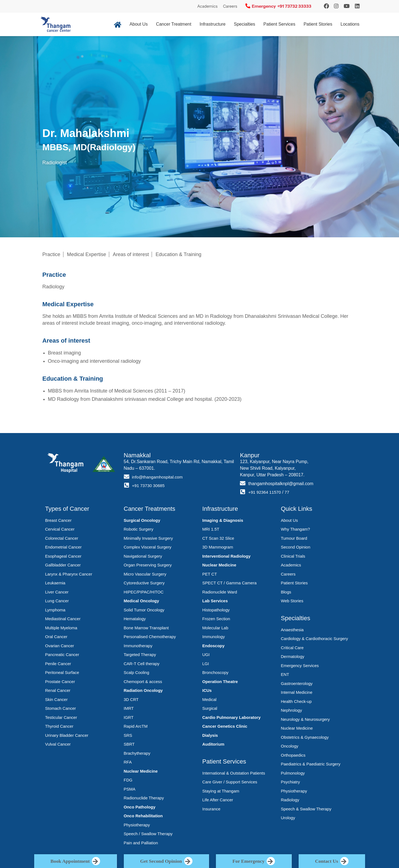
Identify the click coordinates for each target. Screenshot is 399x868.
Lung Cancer (57, 601)
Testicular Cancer (61, 717)
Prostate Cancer (60, 682)
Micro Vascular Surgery (145, 574)
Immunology (214, 637)
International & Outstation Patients (234, 773)
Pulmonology (293, 773)
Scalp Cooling (137, 672)
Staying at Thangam (221, 791)
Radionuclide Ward (220, 592)
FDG (128, 780)
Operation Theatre (220, 682)
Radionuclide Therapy (144, 798)
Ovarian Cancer (60, 646)
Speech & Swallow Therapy (306, 809)
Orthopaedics (293, 755)
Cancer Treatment (174, 24)
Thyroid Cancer (59, 726)
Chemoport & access (143, 682)
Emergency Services (300, 666)
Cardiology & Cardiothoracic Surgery (314, 639)
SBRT (129, 744)
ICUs (207, 690)
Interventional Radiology (227, 556)
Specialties (244, 24)
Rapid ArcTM (136, 726)
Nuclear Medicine (141, 771)
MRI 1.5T (211, 529)
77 (289, 492)
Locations (350, 24)
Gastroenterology (297, 683)
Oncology (290, 746)
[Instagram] (326, 6)
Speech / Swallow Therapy (148, 834)
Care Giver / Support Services (230, 782)
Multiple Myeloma (61, 628)
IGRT (129, 717)
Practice (51, 254)
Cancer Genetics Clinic (225, 726)
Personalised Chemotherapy (150, 637)
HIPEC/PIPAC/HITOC (144, 592)
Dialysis (210, 735)
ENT (285, 674)
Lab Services (215, 601)
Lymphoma (55, 610)
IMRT (129, 708)
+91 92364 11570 (265, 492)
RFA (128, 762)
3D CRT (131, 699)
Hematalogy (135, 619)
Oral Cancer (56, 637)
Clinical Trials (293, 556)
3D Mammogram (218, 547)
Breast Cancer (58, 520)
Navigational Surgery (143, 556)
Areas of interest (131, 254)
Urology (288, 818)
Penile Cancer (58, 664)
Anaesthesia (292, 630)
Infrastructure (213, 24)
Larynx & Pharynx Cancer (69, 574)
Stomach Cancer (61, 708)
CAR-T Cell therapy (142, 664)
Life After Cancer (218, 800)
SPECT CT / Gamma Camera (230, 583)
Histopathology (216, 610)
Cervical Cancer (60, 529)
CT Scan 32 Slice (218, 538)
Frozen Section (216, 619)
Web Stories (292, 601)
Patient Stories (318, 24)
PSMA (130, 789)
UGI (206, 655)
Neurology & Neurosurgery (306, 719)
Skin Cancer (57, 699)
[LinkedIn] (357, 6)
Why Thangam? (296, 529)
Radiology (290, 800)
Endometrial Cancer (64, 547)
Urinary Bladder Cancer (67, 735)
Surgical (210, 708)
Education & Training (178, 254)
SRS (128, 735)
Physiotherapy (137, 825)
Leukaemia (55, 583)
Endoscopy (214, 646)
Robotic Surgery (139, 529)
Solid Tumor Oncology (144, 610)
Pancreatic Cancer (62, 655)
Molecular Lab (215, 628)
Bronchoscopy (215, 672)
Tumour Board (294, 538)
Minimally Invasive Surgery (148, 538)
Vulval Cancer (58, 744)
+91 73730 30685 (149, 486)
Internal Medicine (297, 692)
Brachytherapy (137, 753)
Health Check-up (296, 701)
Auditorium (213, 744)
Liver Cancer (57, 592)
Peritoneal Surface (62, 672)
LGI (206, 664)
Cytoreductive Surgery (144, 583)
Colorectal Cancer (62, 538)
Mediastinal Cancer (63, 619)
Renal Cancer (58, 690)
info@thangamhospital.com (159, 477)
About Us (139, 24)
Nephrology (292, 710)
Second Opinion (296, 547)
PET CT (210, 574)
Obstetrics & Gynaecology (305, 737)
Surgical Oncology (142, 520)
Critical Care (292, 648)
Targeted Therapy (140, 655)
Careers (230, 6)
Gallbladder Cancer (63, 565)
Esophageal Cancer (63, 556)
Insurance (211, 809)
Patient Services (279, 24)
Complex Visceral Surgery (148, 547)
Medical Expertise (87, 254)
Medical (210, 699)
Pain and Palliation (141, 843)
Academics (207, 6)
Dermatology (293, 656)
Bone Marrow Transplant (146, 628)
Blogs (286, 592)
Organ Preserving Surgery (148, 565)
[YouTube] (347, 6)
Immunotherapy (138, 646)
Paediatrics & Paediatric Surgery (311, 764)
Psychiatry (290, 782)
